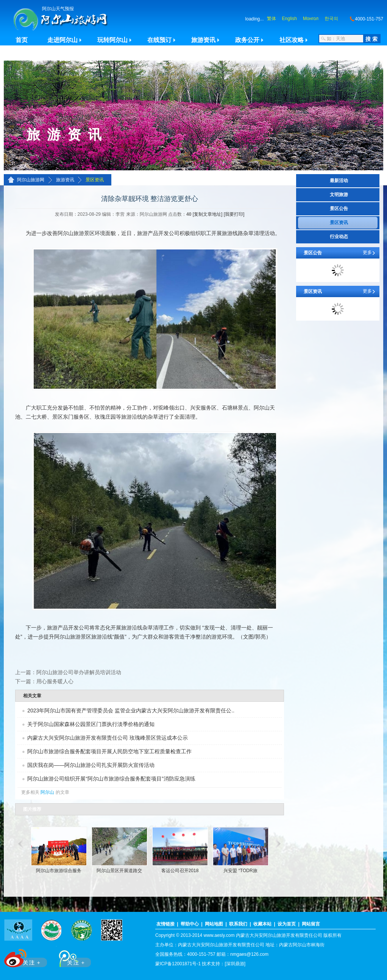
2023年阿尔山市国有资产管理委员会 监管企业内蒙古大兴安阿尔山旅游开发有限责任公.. (131, 710)
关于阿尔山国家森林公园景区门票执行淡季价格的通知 (91, 724)
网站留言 (311, 924)
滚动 (20, 844)
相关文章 (32, 696)
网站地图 (214, 924)
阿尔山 (47, 792)
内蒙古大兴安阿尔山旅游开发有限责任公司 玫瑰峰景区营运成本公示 (108, 738)
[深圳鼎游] (235, 964)
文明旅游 (339, 195)
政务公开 (247, 40)
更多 (367, 252)
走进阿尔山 (62, 40)
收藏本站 (262, 924)
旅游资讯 (203, 40)
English (289, 19)
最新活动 (339, 181)
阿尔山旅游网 (31, 180)
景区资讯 (95, 180)
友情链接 (165, 924)
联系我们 (238, 924)
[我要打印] (234, 214)
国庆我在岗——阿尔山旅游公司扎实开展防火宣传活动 (91, 765)
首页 (22, 40)
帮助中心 (190, 924)
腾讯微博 (71, 957)
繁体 (272, 19)
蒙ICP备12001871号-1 (178, 964)
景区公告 (339, 209)
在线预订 (159, 40)
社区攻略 (292, 40)
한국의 (331, 19)
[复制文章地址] (208, 214)
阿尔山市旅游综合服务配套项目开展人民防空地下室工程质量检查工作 (109, 751)
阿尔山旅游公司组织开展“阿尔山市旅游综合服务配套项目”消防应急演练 (111, 779)
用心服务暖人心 (55, 681)
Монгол (311, 19)
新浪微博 (26, 957)
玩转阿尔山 (112, 40)
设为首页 (287, 924)
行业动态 (339, 237)
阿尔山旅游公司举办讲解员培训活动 (79, 672)
